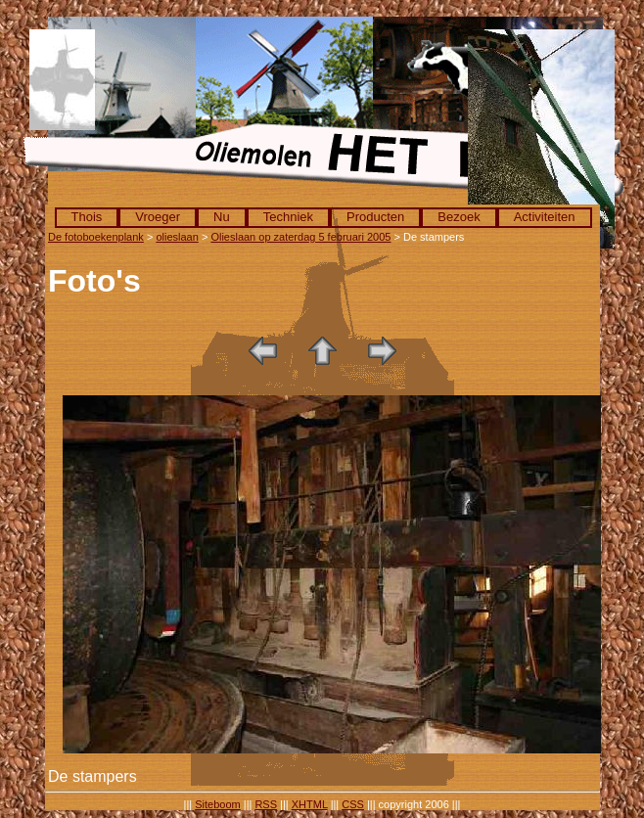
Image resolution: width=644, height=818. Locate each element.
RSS (266, 804)
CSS (353, 804)
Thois (87, 217)
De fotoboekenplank (96, 237)
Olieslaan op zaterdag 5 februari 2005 (300, 237)
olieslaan (177, 237)
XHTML (310, 804)
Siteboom (217, 804)
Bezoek (459, 217)
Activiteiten (545, 217)
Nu (222, 217)
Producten (375, 217)
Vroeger (158, 217)
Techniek (288, 217)
